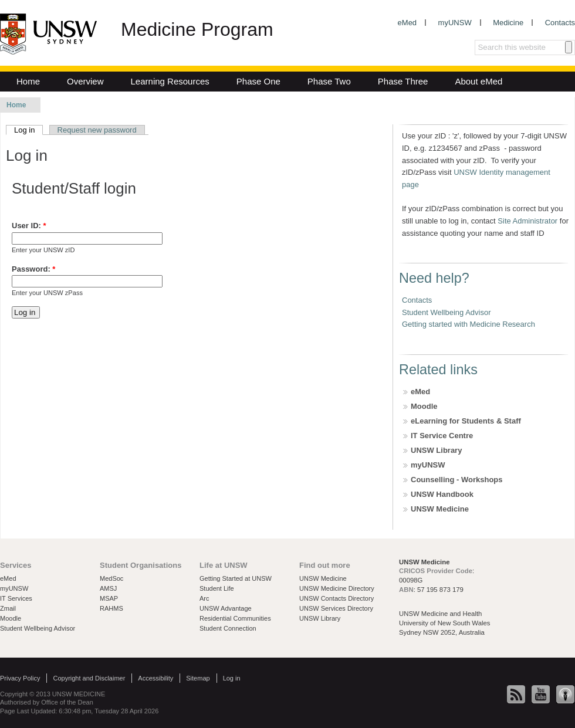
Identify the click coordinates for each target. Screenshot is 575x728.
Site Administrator (527, 221)
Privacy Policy (20, 678)
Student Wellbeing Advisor (447, 312)
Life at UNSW (224, 565)
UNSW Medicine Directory (337, 588)
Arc (204, 598)
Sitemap (198, 678)
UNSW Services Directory (336, 608)
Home (28, 81)
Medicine (508, 23)
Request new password (97, 130)
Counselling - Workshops (457, 480)
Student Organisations (141, 565)
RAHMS (111, 608)
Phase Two (329, 81)
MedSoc (111, 578)
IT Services (16, 598)
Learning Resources (170, 81)
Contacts (560, 23)
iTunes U (566, 695)
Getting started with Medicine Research (469, 324)
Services (16, 565)
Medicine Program (197, 29)
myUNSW (455, 23)
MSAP (109, 598)
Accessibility (155, 678)
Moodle (424, 406)
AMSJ (108, 588)
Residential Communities (235, 618)
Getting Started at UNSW (236, 578)
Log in (28, 130)
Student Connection (228, 628)
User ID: (29, 226)
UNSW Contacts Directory (336, 598)
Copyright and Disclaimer (89, 678)
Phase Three (403, 81)
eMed (407, 23)
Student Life (217, 588)
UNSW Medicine (440, 509)
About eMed (478, 81)
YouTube (541, 695)
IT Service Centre (442, 436)
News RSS (516, 695)
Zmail (8, 608)
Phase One (258, 81)
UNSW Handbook (442, 494)
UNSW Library (436, 450)
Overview (85, 81)
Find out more (325, 565)
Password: (33, 269)
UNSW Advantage (226, 608)
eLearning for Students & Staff (466, 421)
